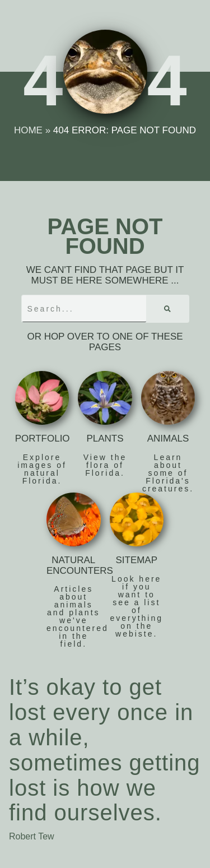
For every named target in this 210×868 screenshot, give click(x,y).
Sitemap (136, 560)
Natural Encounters (80, 565)
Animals (168, 438)
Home (28, 130)
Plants (105, 438)
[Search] (167, 309)
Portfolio (43, 438)
